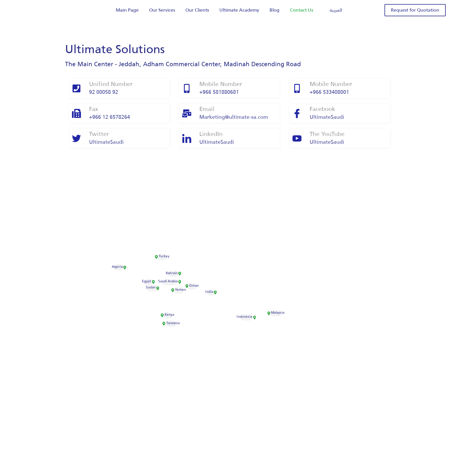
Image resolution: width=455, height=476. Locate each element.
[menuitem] (333, 10)
